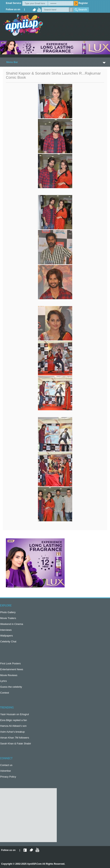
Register (83, 3)
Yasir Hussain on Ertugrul (14, 714)
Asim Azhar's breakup (12, 732)
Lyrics (3, 681)
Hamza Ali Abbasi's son (13, 726)
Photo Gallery (8, 612)
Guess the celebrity (11, 687)
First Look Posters (10, 663)
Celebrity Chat (8, 641)
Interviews (6, 630)
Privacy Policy (8, 777)
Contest (5, 693)
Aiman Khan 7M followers (15, 738)
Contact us (6, 765)
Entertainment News (12, 669)
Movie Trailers (8, 618)
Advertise (5, 771)
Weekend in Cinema (12, 624)
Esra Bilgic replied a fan (14, 720)
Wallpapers (7, 636)
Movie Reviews (9, 675)
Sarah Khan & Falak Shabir (16, 744)
